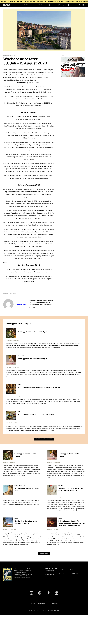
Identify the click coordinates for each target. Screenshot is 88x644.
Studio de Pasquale (16, 117)
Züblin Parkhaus (40, 96)
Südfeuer (31, 164)
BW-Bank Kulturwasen (27, 106)
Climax (35, 178)
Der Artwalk (10, 201)
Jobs (74, 569)
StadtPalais (10, 145)
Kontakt (76, 573)
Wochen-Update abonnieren (51, 570)
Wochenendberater (9, 55)
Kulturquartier (27, 241)
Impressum (55, 603)
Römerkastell (26, 281)
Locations (38, 5)
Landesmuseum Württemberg (16, 89)
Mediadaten (49, 575)
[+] (49, 5)
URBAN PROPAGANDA (53, 611)
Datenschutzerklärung (38, 603)
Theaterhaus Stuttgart (32, 232)
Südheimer (33, 251)
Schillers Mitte (36, 213)
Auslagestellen (65, 569)
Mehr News (44, 554)
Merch (61, 573)
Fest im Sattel (33, 123)
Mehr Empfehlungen (44, 439)
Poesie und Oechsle (25, 157)
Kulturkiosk (29, 96)
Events (25, 5)
